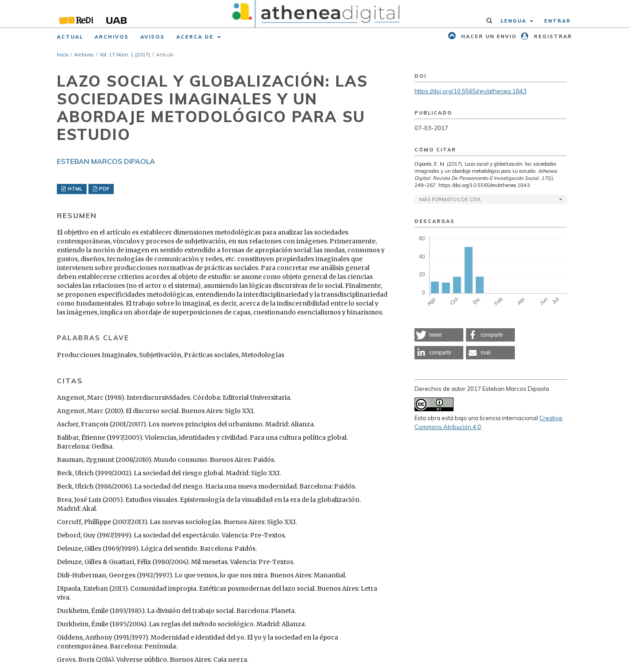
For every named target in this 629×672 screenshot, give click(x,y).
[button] (439, 335)
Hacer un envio (488, 36)
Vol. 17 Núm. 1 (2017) (125, 55)
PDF (104, 189)
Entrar (557, 21)
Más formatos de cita (450, 199)
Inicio (63, 55)
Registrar (552, 36)
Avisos (153, 37)
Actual (70, 37)
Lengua (515, 21)
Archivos (112, 37)
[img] (315, 14)
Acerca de (196, 37)
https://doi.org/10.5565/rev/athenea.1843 (470, 91)
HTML (74, 189)
